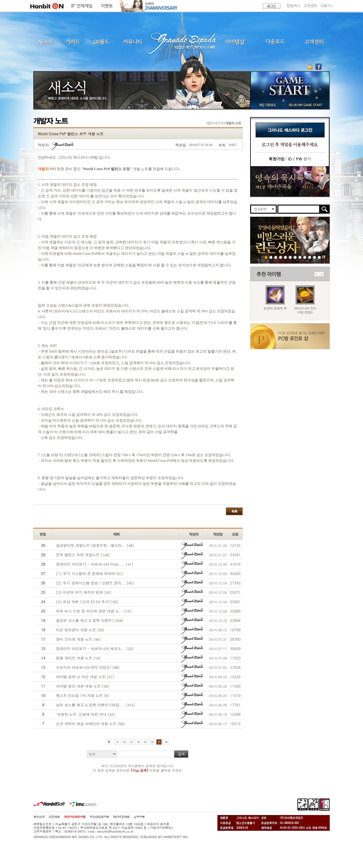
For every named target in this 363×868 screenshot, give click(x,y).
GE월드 (101, 42)
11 (117, 742)
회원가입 (276, 159)
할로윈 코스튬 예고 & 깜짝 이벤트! (90, 620)
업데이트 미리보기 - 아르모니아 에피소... (95, 648)
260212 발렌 (281, 257)
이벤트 (107, 6)
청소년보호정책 (99, 817)
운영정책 (139, 817)
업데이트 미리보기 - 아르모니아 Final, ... (95, 564)
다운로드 (275, 42)
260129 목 (295, 257)
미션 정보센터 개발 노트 (80, 630)
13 (131, 742)
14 (138, 742)
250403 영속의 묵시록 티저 (305, 257)
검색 (181, 754)
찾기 (299, 159)
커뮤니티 (132, 42)
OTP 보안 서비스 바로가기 (311, 67)
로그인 (272, 6)
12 (124, 742)
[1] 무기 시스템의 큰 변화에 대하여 (90, 573)
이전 (317, 274)
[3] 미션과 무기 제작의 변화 (84, 592)
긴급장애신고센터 (319, 257)
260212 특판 (271, 257)
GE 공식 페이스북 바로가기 (318, 67)
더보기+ (327, 6)
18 (166, 742)
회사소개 (39, 817)
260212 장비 (276, 257)
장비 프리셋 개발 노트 (78, 639)
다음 (321, 274)
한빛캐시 (293, 6)
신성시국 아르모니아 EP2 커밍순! (88, 667)
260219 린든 (266, 257)
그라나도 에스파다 (181, 42)
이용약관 (54, 817)
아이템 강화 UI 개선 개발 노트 (85, 677)
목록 (234, 511)
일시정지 (324, 257)
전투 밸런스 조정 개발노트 (83, 555)
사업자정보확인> (162, 828)
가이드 (73, 42)
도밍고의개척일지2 (314, 257)
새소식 (45, 42)
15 (145, 742)
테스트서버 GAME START (305, 105)
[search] (299, 209)
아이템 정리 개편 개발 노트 (83, 686)
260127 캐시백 (300, 257)
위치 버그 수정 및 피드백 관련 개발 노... (94, 611)
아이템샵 (234, 42)
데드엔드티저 (310, 257)
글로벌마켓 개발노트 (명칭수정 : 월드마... (95, 545)
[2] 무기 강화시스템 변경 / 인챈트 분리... (95, 583)
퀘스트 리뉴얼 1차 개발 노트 (83, 695)
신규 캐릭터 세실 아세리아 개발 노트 (90, 723)
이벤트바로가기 (290, 181)
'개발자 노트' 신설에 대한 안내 (85, 714)
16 (152, 742)
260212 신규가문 (285, 257)
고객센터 (310, 6)
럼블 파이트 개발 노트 (78, 658)
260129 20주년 (290, 257)
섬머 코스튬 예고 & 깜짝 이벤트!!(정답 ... (95, 705)
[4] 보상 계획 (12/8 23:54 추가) (87, 602)
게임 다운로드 (266, 105)
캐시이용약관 (121, 817)
